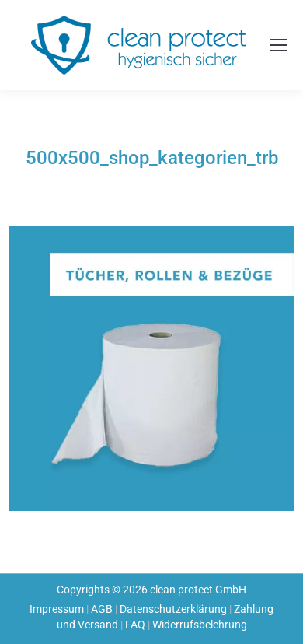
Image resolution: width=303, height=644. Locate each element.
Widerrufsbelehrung (200, 625)
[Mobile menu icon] (278, 45)
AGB (102, 609)
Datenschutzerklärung (173, 609)
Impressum (57, 609)
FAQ (135, 625)
